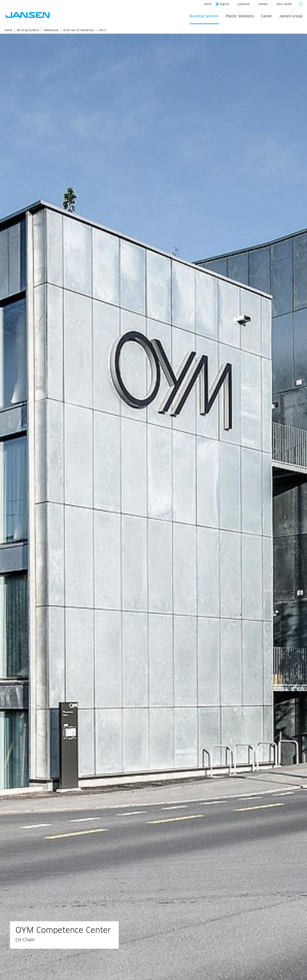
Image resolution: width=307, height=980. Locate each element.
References (51, 30)
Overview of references (78, 30)
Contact (263, 4)
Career (266, 16)
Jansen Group (291, 16)
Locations (244, 4)
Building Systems (204, 16)
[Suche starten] (300, 5)
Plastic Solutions (240, 16)
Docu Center (284, 4)
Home (207, 4)
